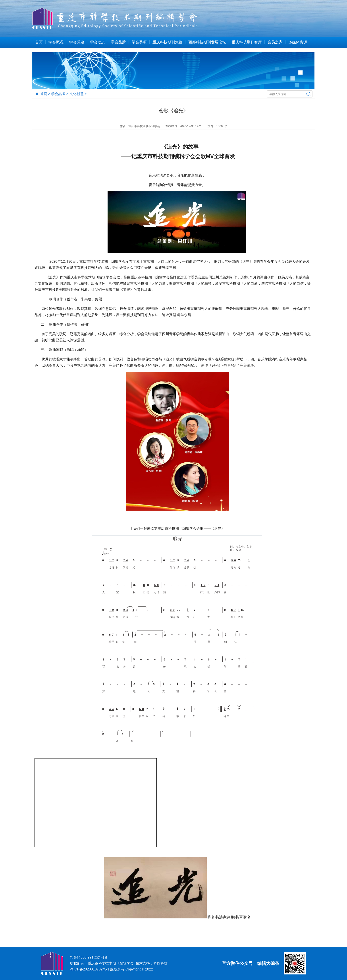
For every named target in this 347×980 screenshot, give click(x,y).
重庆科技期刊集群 (168, 42)
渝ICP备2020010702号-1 (90, 969)
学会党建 (77, 42)
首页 (39, 42)
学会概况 (56, 42)
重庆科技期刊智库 (247, 42)
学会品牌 (118, 42)
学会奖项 (139, 42)
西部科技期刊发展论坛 (207, 42)
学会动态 (98, 42)
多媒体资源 (298, 42)
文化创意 (77, 94)
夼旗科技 (160, 963)
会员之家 (275, 42)
